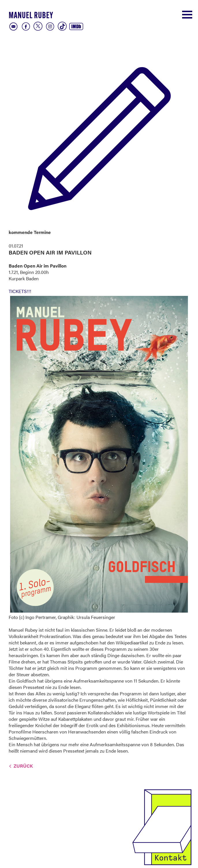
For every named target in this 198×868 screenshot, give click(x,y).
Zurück (23, 766)
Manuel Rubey (31, 16)
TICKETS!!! (20, 291)
